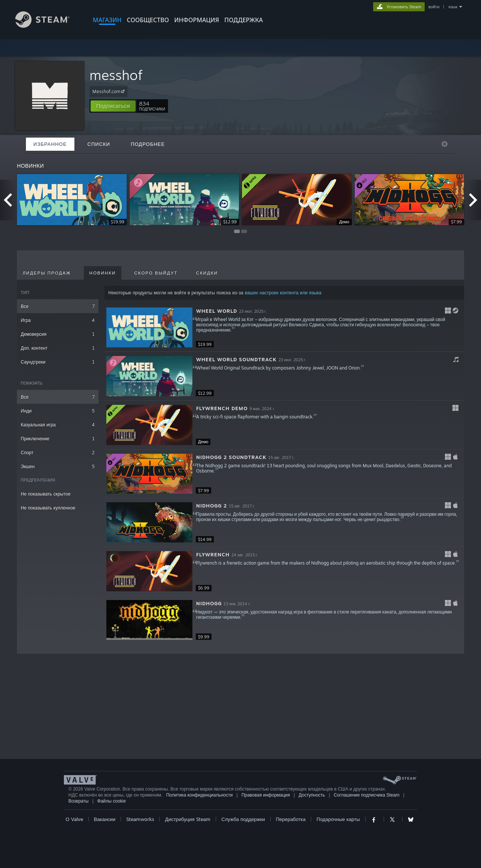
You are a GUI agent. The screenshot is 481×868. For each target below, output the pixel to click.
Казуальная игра (58, 425)
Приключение (58, 439)
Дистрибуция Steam (188, 819)
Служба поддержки (243, 819)
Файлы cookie (112, 801)
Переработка (291, 819)
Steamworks (140, 819)
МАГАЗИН (107, 20)
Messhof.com (110, 91)
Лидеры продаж (47, 273)
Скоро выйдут (156, 273)
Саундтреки (58, 362)
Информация (197, 20)
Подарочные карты (338, 819)
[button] (113, 106)
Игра (58, 320)
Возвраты (79, 801)
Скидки (207, 273)
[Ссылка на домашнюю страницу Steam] (48, 26)
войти (434, 7)
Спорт (58, 452)
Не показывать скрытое (45, 494)
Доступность (312, 795)
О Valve (74, 819)
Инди (58, 411)
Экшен (58, 466)
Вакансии (105, 819)
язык (453, 7)
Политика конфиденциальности (199, 795)
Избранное (50, 144)
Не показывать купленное (48, 508)
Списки (99, 144)
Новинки (103, 273)
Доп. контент (58, 348)
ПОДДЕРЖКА (244, 20)
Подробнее (148, 144)
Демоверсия (58, 334)
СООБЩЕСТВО (148, 20)
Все (58, 306)
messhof (116, 75)
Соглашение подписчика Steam (367, 795)
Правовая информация (265, 795)
